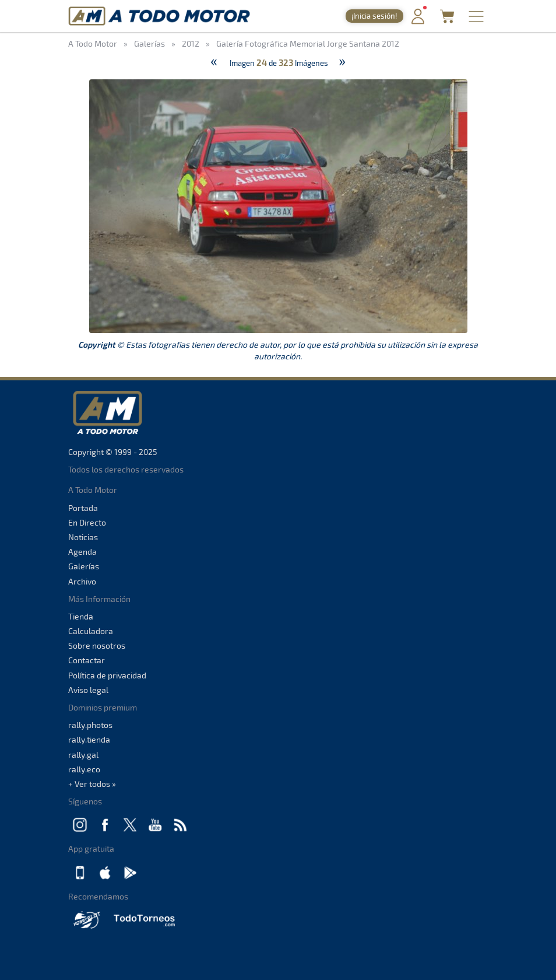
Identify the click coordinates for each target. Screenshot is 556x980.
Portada (83, 508)
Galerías (84, 566)
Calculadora (91, 631)
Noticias (83, 537)
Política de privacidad (107, 675)
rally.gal (83, 755)
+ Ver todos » (92, 784)
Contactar (87, 660)
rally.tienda (89, 739)
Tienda (81, 616)
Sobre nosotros (97, 645)
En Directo (87, 522)
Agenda (82, 552)
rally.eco (84, 769)
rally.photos (90, 725)
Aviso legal (88, 690)
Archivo (82, 581)
